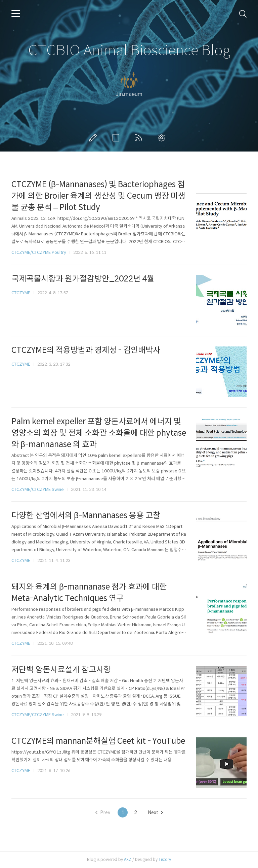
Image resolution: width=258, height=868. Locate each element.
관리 (163, 138)
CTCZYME (21, 293)
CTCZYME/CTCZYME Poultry (39, 252)
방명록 (117, 138)
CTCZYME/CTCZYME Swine (38, 489)
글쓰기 (94, 138)
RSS (140, 138)
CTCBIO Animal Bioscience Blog (129, 51)
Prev (103, 812)
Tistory (165, 859)
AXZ (128, 859)
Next (155, 812)
